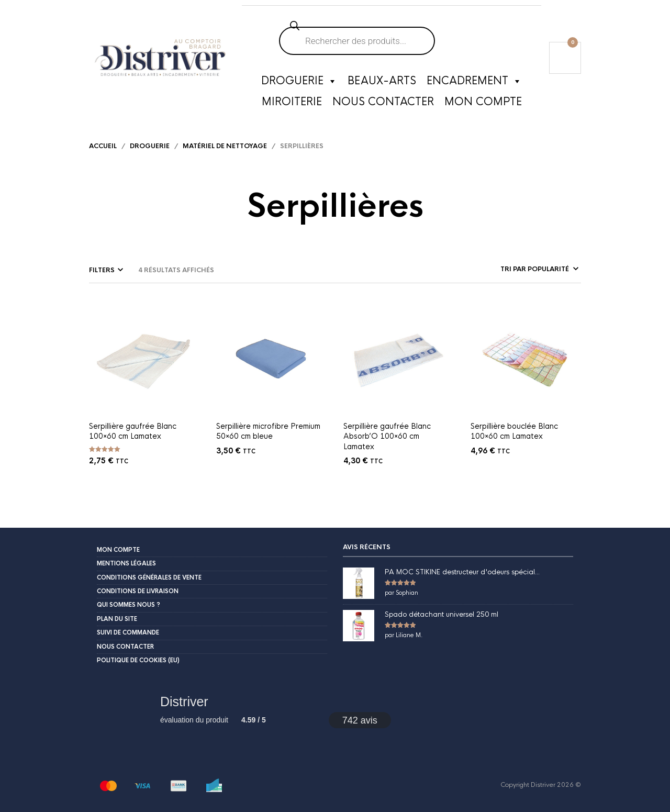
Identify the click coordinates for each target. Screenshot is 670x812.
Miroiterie (292, 102)
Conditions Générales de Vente (149, 577)
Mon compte (483, 102)
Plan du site (117, 619)
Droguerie (299, 81)
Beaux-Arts (382, 81)
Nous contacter (383, 102)
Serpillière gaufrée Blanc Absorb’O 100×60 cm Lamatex (387, 436)
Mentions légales (126, 563)
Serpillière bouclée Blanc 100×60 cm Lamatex (514, 431)
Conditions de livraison (138, 591)
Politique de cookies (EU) (138, 660)
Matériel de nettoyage (225, 146)
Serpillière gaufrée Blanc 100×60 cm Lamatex (133, 431)
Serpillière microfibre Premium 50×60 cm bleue (268, 431)
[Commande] (510, 269)
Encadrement (474, 81)
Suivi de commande (128, 632)
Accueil (103, 146)
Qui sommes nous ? (129, 605)
